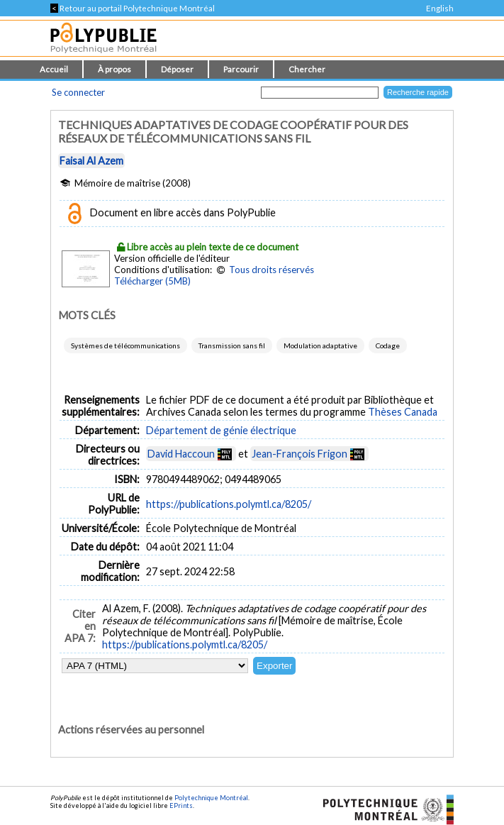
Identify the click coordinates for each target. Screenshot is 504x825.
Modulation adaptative (320, 345)
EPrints (181, 805)
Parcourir (241, 69)
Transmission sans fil (232, 345)
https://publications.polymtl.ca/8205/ (229, 504)
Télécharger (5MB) (152, 281)
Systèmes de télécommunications (125, 345)
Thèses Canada (403, 412)
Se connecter (78, 92)
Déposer (177, 69)
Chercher (307, 69)
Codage (388, 345)
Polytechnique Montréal (211, 798)
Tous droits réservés (271, 270)
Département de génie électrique (221, 430)
